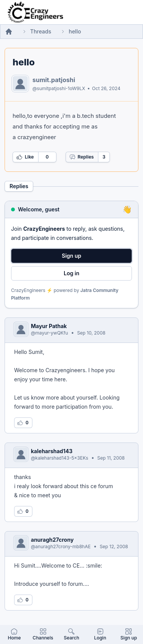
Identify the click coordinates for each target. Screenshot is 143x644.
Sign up (71, 256)
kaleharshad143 (52, 451)
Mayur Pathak (49, 326)
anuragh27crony (52, 540)
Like (25, 157)
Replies (82, 157)
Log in (71, 273)
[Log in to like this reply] (23, 423)
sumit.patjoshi (54, 80)
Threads (41, 31)
